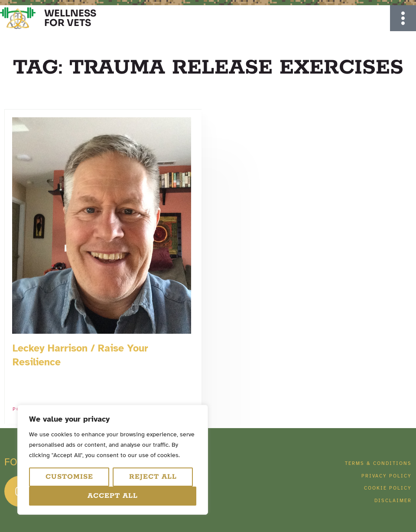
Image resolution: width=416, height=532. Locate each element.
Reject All (153, 477)
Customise (69, 477)
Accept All (113, 496)
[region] (113, 460)
